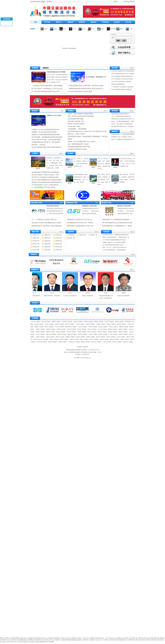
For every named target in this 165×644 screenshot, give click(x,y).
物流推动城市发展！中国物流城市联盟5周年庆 (116, 235)
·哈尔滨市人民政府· (67, 322)
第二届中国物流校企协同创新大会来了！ (114, 245)
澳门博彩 (139, 638)
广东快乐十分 (80, 638)
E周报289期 (47, 241)
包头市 (38, 29)
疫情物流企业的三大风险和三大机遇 (121, 137)
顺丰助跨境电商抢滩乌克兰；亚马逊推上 (123, 126)
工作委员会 (105, 22)
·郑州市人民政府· (60, 324)
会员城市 (71, 153)
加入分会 (128, 22)
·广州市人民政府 (113, 334)
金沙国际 (118, 638)
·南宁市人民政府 (70, 324)
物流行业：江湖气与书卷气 (77, 134)
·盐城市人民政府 (124, 339)
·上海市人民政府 (93, 334)
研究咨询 (115, 111)
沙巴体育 (50, 638)
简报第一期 (71, 238)
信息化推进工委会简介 (53, 206)
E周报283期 (47, 247)
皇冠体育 (38, 638)
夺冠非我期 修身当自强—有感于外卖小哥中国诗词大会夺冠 (87, 131)
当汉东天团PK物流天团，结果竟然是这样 (114, 250)
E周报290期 (36, 241)
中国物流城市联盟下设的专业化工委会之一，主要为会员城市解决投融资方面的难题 (90, 211)
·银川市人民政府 (100, 337)
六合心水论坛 (99, 640)
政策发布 (82, 22)
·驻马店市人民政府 (128, 342)
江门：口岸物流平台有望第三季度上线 (44, 220)
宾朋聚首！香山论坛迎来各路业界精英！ (45, 132)
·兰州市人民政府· (80, 324)
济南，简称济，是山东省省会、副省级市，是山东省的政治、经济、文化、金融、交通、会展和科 (104, 180)
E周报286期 (47, 244)
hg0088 (25, 638)
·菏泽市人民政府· (82, 329)
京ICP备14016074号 (94, 350)
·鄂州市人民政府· (123, 332)
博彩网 (13, 638)
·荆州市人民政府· (61, 329)
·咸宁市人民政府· (92, 332)
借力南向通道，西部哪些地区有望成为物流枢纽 (47, 137)
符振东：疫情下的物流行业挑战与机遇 (80, 114)
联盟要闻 (35, 68)
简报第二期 (94, 235)
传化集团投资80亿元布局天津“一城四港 (80, 223)
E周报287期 (36, 244)
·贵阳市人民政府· (90, 324)
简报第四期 (71, 235)
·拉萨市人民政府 (64, 339)
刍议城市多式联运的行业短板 (77, 149)
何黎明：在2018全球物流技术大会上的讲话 (82, 142)
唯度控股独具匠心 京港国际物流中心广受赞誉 (117, 226)
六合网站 (105, 640)
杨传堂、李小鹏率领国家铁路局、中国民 (123, 121)
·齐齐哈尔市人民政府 (74, 342)
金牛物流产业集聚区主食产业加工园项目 (123, 71)
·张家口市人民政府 (51, 334)
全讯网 (21, 638)
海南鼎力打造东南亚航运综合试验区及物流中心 (47, 182)
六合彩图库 (63, 640)
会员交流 (117, 22)
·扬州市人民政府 (60, 337)
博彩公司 (8, 638)
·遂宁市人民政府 (114, 339)
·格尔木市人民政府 (42, 342)
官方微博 (49, 1)
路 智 (36, 293)
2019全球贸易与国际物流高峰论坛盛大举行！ (46, 92)
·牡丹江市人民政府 (96, 342)
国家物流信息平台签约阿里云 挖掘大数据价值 (47, 226)
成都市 (123, 29)
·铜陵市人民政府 (123, 327)
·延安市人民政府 (117, 342)
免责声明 (85, 347)
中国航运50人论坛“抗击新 (54, 115)
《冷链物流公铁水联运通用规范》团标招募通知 (47, 86)
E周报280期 (47, 250)
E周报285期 (58, 244)
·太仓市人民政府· (40, 334)
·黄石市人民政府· (61, 332)
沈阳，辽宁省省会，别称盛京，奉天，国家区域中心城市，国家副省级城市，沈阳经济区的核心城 (104, 164)
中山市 (95, 29)
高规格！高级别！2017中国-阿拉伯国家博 (114, 242)
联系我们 (132, 1)
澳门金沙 (86, 638)
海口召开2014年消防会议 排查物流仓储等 (45, 177)
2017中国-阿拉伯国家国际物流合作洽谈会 (114, 240)
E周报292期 (47, 238)
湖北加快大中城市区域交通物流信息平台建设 (46, 223)
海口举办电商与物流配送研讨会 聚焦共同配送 (47, 180)
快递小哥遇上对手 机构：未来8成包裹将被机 (46, 140)
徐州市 (76, 29)
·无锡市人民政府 (74, 339)
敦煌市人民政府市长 (90, 296)
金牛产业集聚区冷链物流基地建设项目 (122, 76)
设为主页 (126, 1)
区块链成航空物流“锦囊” (76, 119)
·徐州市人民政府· (49, 327)
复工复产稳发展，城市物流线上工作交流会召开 (47, 89)
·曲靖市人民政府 (85, 342)
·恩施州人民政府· (113, 332)
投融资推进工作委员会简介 (90, 206)
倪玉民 (108, 293)
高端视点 (71, 111)
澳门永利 (124, 638)
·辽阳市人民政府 (84, 339)
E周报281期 (36, 250)
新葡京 (134, 638)
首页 (36, 22)
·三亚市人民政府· (82, 327)
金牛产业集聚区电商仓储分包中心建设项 (123, 74)
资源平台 (34, 254)
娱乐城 (150, 638)
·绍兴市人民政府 (104, 339)
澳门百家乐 (145, 638)
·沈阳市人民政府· (56, 322)
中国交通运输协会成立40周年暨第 (56, 72)
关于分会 (47, 22)
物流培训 (115, 131)
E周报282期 (58, 247)
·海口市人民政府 (46, 322)
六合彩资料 (57, 640)
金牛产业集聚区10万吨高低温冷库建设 (122, 79)
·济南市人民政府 (88, 322)
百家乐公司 (5, 642)
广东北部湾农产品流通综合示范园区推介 (123, 87)
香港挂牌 (79, 640)
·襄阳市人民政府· (113, 329)
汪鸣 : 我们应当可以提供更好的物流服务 (81, 116)
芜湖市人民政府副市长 (126, 296)
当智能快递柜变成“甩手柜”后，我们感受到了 (46, 142)
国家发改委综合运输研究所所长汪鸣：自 (123, 119)
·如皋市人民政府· (72, 334)
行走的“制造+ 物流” (74, 126)
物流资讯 (35, 111)
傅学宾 (54, 293)
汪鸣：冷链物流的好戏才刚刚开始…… (122, 116)
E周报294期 (58, 235)
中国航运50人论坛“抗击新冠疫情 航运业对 (45, 130)
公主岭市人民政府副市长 (72, 296)
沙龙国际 (92, 638)
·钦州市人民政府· (113, 327)
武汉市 (70, 167)
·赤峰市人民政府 (63, 342)
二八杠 (106, 638)
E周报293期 (36, 238)
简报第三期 (83, 235)
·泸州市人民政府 (93, 327)
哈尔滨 (67, 29)
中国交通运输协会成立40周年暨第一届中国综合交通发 (86, 86)
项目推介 (94, 22)
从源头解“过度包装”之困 (76, 121)
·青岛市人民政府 (119, 322)
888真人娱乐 (112, 638)
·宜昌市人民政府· (51, 329)
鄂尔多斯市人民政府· (71, 327)
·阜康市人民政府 (52, 342)
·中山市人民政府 (59, 327)
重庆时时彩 (39, 640)
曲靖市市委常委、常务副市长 (54, 296)
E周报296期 (36, 235)
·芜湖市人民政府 (90, 337)
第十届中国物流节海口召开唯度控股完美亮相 (117, 223)
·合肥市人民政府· (39, 324)
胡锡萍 (126, 293)
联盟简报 (71, 232)
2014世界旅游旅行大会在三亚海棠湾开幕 (45, 185)
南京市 (86, 29)
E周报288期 (58, 241)
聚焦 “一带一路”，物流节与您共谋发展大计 (115, 247)
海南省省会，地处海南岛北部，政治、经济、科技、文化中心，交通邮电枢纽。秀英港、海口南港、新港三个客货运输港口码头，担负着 (55, 163)
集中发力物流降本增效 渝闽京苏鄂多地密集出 (47, 147)
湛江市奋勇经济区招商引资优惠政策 (121, 89)
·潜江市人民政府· (92, 329)
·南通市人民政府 (39, 327)
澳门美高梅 (73, 638)
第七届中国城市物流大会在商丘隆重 (80, 92)
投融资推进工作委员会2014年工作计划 (80, 220)
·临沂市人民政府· (103, 327)
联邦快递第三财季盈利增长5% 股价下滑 (80, 226)
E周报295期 (47, 235)
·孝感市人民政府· (40, 332)
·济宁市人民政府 (37, 339)
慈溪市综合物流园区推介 (118, 84)
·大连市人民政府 (50, 337)
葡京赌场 (155, 638)
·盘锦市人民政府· (123, 329)
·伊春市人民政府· (62, 334)
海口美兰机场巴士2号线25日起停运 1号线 (45, 175)
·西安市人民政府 (111, 324)
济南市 (104, 29)
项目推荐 (115, 68)
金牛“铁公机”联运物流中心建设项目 (121, 82)
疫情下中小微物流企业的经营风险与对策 (123, 139)
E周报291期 (58, 238)
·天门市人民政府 (102, 329)
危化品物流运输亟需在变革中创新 (79, 147)
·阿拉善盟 (46, 339)
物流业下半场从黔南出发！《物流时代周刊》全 (116, 237)
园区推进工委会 (106, 203)
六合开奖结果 (112, 640)
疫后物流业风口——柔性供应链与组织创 (123, 134)
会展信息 (106, 232)
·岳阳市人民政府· (40, 329)
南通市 (57, 29)
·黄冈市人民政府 (51, 332)
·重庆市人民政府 (103, 334)
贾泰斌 (90, 293)
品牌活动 (70, 22)
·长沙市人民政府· (49, 324)
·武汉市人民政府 (36, 322)
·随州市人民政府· (102, 332)
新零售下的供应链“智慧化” (76, 124)
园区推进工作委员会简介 (124, 206)
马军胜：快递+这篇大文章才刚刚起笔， (122, 124)
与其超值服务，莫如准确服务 (77, 129)
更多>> (132, 68)
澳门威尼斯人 (56, 638)
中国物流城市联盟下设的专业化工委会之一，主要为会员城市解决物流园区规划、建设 (126, 211)
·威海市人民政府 (70, 337)
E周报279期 (58, 250)
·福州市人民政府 (123, 334)
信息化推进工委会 (36, 203)
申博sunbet (44, 638)
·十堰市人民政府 (82, 332)
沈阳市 (48, 29)
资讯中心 (59, 22)
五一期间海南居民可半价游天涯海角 (43, 187)
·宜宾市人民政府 (111, 337)
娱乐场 (62, 638)
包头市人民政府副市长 (36, 296)
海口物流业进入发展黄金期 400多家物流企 (45, 172)
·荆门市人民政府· (71, 332)
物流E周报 (35, 232)
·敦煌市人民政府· (83, 334)
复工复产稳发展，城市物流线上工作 (96, 77)
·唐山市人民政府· (121, 324)
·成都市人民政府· (99, 322)
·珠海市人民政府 (80, 337)
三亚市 (133, 29)
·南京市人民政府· (78, 322)
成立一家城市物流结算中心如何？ (79, 144)
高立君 (72, 293)
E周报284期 (36, 247)
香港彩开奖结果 (71, 640)
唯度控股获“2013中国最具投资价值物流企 (116, 220)
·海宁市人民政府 (94, 339)
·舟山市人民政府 (121, 337)
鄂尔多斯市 (115, 29)
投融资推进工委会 (72, 203)
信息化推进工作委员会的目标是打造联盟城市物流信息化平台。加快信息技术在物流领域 (55, 211)
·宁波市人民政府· (109, 322)
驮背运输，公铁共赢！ (39, 145)
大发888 (67, 638)
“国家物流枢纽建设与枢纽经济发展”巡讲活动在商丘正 (86, 89)
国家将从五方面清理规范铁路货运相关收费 (46, 135)
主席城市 (35, 153)
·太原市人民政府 (40, 337)
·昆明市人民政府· (101, 324)
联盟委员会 (35, 270)
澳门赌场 (160, 638)
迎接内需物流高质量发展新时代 (120, 114)
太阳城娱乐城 (32, 638)
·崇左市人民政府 (71, 329)
